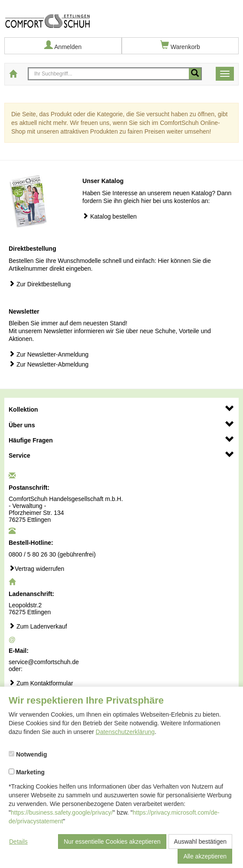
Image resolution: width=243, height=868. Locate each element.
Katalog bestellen (109, 216)
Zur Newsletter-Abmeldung (49, 364)
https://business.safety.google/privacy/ (62, 812)
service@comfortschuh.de (44, 662)
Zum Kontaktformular (41, 683)
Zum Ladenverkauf (38, 626)
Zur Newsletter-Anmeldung (49, 354)
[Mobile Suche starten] (195, 74)
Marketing (27, 772)
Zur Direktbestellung (40, 284)
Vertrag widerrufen (36, 568)
